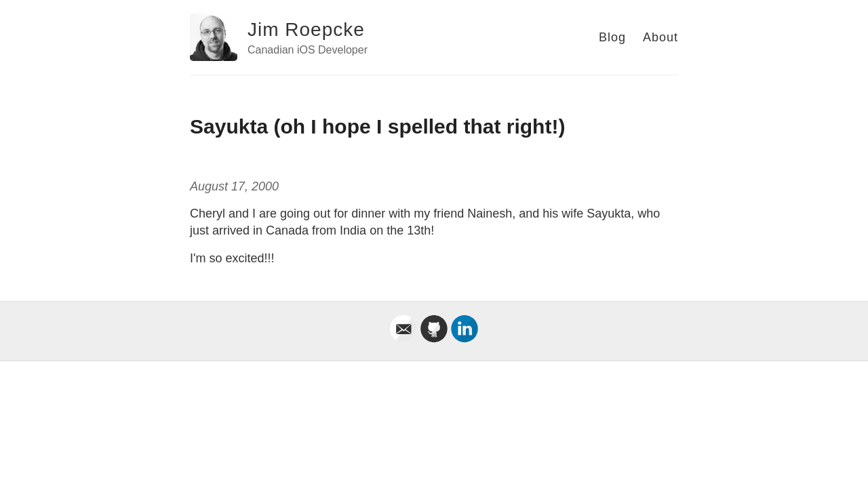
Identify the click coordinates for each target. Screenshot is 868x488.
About (660, 37)
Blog (612, 37)
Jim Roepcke (306, 29)
